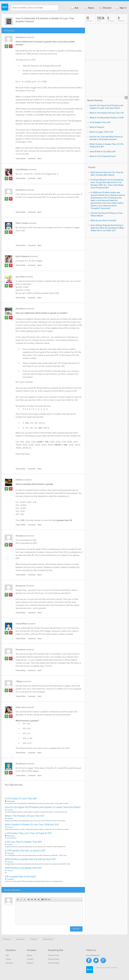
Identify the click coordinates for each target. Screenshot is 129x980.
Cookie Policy (54, 963)
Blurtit (5, 7)
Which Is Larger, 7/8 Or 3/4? (102, 132)
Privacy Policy (54, 959)
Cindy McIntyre (22, 170)
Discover (105, 8)
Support (30, 963)
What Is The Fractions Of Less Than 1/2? (25, 816)
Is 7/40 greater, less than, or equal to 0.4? (25, 851)
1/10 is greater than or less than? (20, 877)
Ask (75, 8)
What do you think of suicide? (103, 221)
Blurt (40, 159)
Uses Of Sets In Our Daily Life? (103, 152)
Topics (89, 8)
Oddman (19, 480)
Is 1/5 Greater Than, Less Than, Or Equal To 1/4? (28, 833)
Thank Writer (21, 159)
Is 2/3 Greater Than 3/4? (100, 122)
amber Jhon (21, 707)
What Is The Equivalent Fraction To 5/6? (107, 118)
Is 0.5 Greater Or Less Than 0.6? (21, 799)
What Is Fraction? (97, 127)
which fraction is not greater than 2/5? (23, 868)
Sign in (121, 8)
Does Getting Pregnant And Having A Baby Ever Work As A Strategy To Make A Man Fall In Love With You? (107, 228)
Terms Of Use (54, 955)
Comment (32, 159)
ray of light (20, 277)
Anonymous (21, 37)
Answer (76, 929)
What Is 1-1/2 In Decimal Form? (103, 156)
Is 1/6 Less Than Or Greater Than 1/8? (23, 842)
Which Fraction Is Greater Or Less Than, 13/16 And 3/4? (32, 825)
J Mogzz (19, 681)
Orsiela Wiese (21, 624)
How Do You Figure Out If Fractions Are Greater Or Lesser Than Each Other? (43, 807)
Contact (30, 959)
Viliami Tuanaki (22, 223)
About (29, 955)
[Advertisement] (45, 203)
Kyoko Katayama (22, 256)
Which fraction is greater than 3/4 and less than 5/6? (30, 859)
